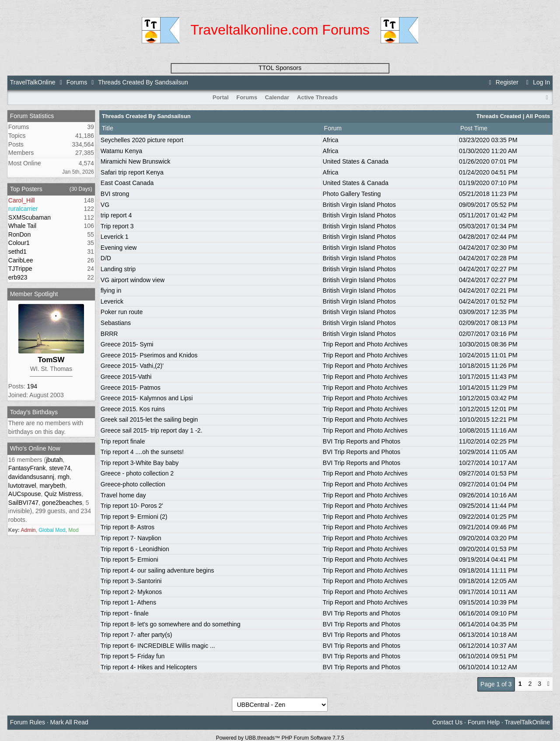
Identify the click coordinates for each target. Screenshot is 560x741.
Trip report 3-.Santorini (131, 581)
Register (502, 82)
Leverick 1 (115, 237)
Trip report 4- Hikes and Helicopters (149, 667)
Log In (537, 82)
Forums (77, 82)
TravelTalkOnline (33, 82)
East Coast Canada (127, 183)
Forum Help (484, 722)
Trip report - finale (125, 613)
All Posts (538, 116)
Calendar (277, 97)
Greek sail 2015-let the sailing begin (149, 419)
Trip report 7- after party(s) (136, 635)
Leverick (112, 301)
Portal (221, 97)
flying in (111, 290)
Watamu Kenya (121, 151)
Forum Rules (28, 722)
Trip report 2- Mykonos (131, 592)
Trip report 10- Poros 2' (132, 506)
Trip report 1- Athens (128, 602)
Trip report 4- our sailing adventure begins (157, 570)
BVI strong (115, 194)
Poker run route (122, 312)
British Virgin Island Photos (359, 205)
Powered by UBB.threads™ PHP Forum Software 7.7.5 (280, 738)
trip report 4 (116, 215)
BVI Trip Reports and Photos (362, 441)
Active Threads (317, 97)
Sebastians (116, 323)
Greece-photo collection (133, 484)
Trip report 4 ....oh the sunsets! (142, 452)
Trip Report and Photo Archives (365, 344)
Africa (331, 140)
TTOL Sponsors (280, 68)
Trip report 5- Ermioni (129, 559)
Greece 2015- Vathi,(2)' (132, 366)
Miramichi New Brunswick (135, 161)
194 (32, 386)
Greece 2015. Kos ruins (133, 409)
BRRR (109, 334)
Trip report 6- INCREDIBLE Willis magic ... (158, 646)
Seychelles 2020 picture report (142, 140)
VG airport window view (133, 280)
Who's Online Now (35, 448)
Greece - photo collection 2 (137, 473)
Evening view (119, 248)
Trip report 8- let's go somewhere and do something (171, 624)
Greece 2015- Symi (127, 344)
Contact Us (447, 722)
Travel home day (123, 495)
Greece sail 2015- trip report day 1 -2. (152, 430)
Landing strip (118, 269)
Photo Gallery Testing (352, 194)
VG (105, 205)
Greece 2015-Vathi (126, 377)
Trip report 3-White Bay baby (140, 463)
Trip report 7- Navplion (131, 538)
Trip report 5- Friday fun (133, 656)
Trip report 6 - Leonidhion (135, 549)
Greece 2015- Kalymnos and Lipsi (147, 398)
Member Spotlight (34, 294)
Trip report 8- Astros (128, 527)
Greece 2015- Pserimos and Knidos (149, 355)
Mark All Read (69, 722)
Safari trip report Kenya (132, 172)
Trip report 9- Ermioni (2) (134, 517)
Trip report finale (123, 441)
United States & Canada (356, 161)
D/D (106, 258)
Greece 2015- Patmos (131, 388)
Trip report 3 (117, 226)
